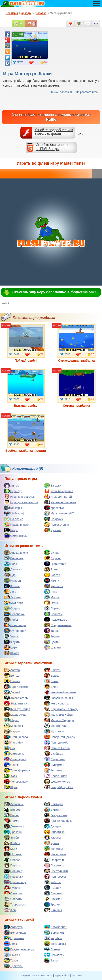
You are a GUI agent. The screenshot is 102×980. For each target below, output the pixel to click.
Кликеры (13, 508)
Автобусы (14, 927)
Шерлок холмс (57, 781)
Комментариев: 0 (61, 92)
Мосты (52, 597)
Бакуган (53, 670)
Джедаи (53, 826)
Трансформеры (18, 770)
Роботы (52, 882)
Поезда (52, 949)
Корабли (53, 938)
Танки (51, 960)
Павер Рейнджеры (60, 737)
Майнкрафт (15, 513)
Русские (53, 530)
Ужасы (12, 636)
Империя (13, 580)
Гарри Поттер (16, 687)
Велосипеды (16, 932)
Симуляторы (16, 536)
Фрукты (12, 642)
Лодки (11, 944)
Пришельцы (15, 882)
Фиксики (53, 770)
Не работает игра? (87, 92)
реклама (77, 976)
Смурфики (54, 759)
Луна (51, 592)
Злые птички (16, 703)
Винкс (51, 681)
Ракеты (12, 955)
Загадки (53, 485)
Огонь (51, 603)
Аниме (12, 485)
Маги (11, 849)
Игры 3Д (13, 491)
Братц (51, 675)
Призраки (14, 876)
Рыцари (53, 888)
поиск (35, 976)
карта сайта (62, 976)
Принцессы (55, 876)
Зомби (12, 837)
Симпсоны (14, 754)
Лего (10, 592)
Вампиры (54, 804)
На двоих (54, 519)
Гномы (12, 821)
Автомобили (56, 927)
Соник (11, 765)
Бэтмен (12, 681)
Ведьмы (13, 810)
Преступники (56, 871)
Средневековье (58, 625)
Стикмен (53, 899)
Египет (52, 569)
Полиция (13, 871)
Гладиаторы (56, 815)
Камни (52, 580)
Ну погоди (54, 731)
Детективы (14, 826)
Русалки (13, 888)
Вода (11, 564)
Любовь (12, 597)
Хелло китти (56, 776)
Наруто (12, 731)
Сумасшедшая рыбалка (76, 343)
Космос (12, 586)
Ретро (11, 530)
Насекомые (55, 854)
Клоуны (52, 837)
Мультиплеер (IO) (59, 513)
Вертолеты (55, 932)
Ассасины (14, 804)
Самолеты (54, 955)
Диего (51, 687)
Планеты (53, 614)
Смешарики (15, 759)
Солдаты (13, 899)
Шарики (53, 647)
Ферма (52, 636)
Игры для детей (58, 497)
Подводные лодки (19, 949)
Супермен (54, 765)
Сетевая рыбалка (76, 388)
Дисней (12, 692)
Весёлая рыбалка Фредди (26, 433)
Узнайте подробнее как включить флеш (54, 132)
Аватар (12, 670)
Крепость (54, 586)
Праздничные (16, 524)
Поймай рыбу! (26, 343)
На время (14, 519)
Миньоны (13, 726)
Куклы (52, 843)
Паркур (52, 608)
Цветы (52, 642)
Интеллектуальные (60, 502)
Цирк (11, 647)
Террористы (15, 904)
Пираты (12, 865)
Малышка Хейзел (59, 715)
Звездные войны (59, 698)
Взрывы (53, 558)
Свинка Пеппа (57, 748)
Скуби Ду (54, 754)
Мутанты (13, 854)
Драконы (13, 832)
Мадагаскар (15, 715)
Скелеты (53, 893)
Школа (12, 653)
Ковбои (12, 843)
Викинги (53, 810)
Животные (54, 832)
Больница (14, 558)
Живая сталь (16, 698)
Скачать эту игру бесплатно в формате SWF (54, 292)
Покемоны (54, 865)
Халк (10, 776)
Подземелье (56, 619)
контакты (47, 976)
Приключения (57, 524)
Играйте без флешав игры (52, 147)
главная (25, 976)
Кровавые (54, 508)
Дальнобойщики (58, 821)
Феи (10, 910)
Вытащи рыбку (26, 388)
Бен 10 (12, 675)
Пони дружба (56, 742)
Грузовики (14, 938)
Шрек (11, 787)
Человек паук (16, 781)
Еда (10, 575)
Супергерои (15, 631)
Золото (52, 575)
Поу (10, 748)
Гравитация (55, 564)
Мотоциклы (55, 944)
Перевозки (14, 614)
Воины (12, 815)
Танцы (52, 631)
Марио (12, 720)
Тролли (52, 904)
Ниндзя (12, 860)
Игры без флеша (59, 491)
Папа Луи (14, 742)
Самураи (13, 893)
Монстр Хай (55, 726)
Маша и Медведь (59, 720)
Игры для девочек (19, 497)
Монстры (53, 849)
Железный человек (60, 692)
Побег (11, 619)
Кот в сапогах (56, 703)
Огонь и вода (16, 737)
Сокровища (15, 625)
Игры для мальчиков (21, 502)
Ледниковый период (61, 709)
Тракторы (14, 966)
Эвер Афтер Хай (59, 787)
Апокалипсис (16, 553)
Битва (51, 553)
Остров (12, 608)
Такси (11, 960)
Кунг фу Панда (17, 709)
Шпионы (53, 910)
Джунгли (13, 569)
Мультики (14, 603)
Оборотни (54, 860)
